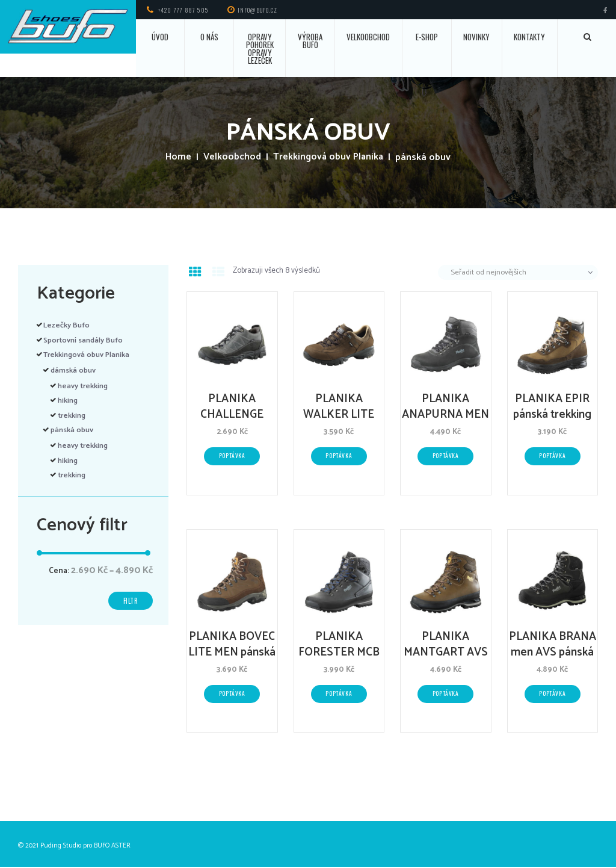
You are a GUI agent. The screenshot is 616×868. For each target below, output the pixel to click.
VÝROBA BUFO (310, 41)
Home (177, 158)
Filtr (130, 602)
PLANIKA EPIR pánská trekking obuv (553, 415)
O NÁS (209, 37)
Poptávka (232, 457)
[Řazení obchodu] (518, 273)
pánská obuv (74, 430)
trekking (73, 416)
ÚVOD (160, 37)
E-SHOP (427, 37)
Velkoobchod (231, 158)
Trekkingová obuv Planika (329, 158)
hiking (69, 401)
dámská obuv (75, 370)
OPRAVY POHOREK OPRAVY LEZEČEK (260, 48)
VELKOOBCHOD (368, 37)
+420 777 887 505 (183, 10)
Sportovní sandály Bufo (86, 340)
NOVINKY (476, 37)
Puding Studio (61, 847)
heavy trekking (85, 386)
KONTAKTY (529, 37)
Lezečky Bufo (67, 325)
